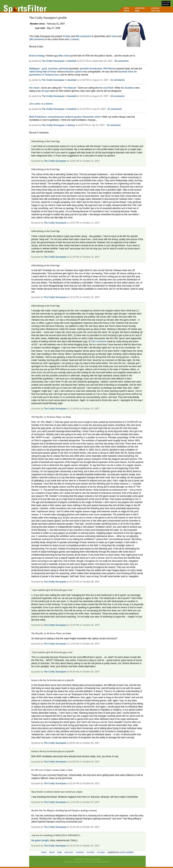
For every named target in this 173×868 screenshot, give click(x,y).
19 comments (117, 96)
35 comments (122, 61)
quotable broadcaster (91, 69)
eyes (47, 91)
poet (45, 69)
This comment (99, 341)
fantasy (71, 125)
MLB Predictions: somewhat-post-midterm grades (55, 117)
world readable (127, 852)
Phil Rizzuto (110, 69)
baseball (72, 61)
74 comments (114, 125)
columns (155, 8)
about (127, 11)
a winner (48, 104)
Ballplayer (34, 69)
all (43, 91)
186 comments (37, 39)
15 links (67, 36)
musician (53, 69)
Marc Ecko (64, 56)
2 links (114, 36)
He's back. (35, 88)
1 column (74, 39)
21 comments (118, 80)
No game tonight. (40, 840)
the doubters (128, 88)
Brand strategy (37, 56)
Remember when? (92, 117)
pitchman (64, 69)
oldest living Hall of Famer (43, 72)
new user (156, 11)
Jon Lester (35, 104)
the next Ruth (106, 88)
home (126, 8)
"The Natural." (70, 88)
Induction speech (73, 72)
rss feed (91, 852)
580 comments (83, 36)
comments (140, 8)
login (137, 11)
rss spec (101, 852)
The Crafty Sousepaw (53, 61)
